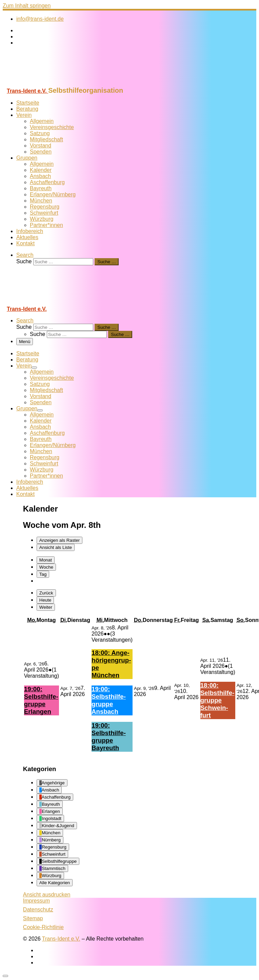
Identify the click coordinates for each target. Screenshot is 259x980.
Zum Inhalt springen (27, 6)
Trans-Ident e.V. (61, 939)
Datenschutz (38, 910)
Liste (56, 547)
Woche (46, 567)
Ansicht (47, 895)
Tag (43, 574)
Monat (46, 560)
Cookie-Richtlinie (43, 927)
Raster (59, 540)
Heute (45, 600)
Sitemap (33, 918)
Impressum (36, 901)
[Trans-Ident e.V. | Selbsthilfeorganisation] (45, 83)
